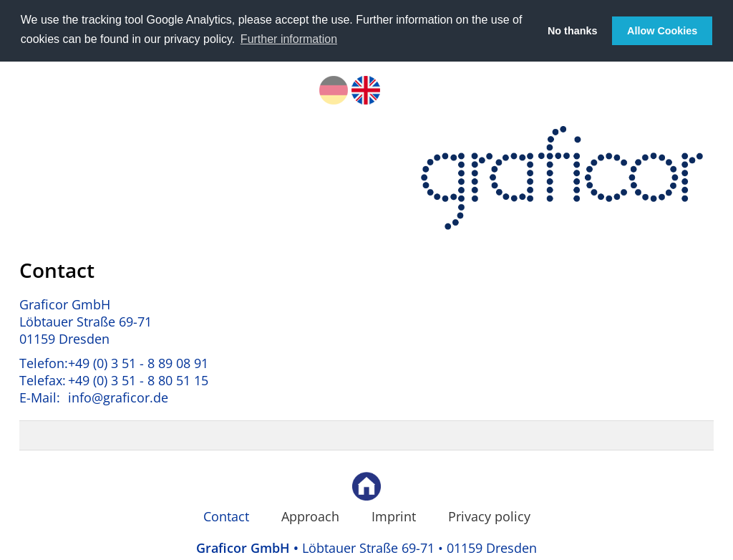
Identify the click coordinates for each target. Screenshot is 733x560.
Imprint (394, 516)
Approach (310, 516)
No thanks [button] (573, 31)
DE (334, 89)
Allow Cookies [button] (662, 31)
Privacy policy (489, 516)
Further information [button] (289, 39)
